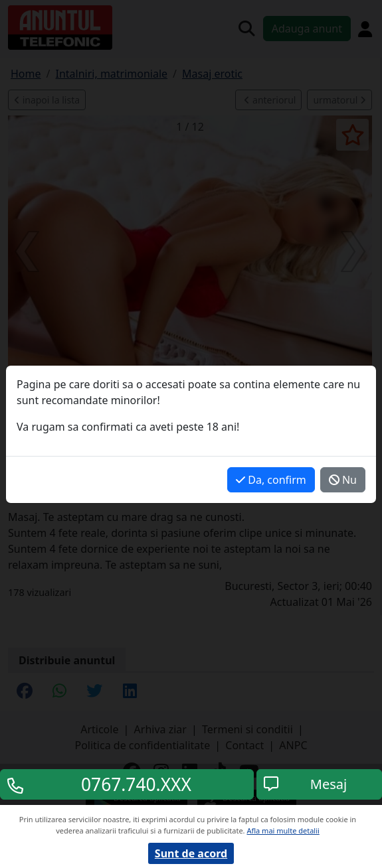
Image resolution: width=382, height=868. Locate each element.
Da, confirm (271, 480)
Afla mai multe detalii (283, 831)
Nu (343, 480)
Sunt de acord (191, 853)
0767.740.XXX (136, 784)
